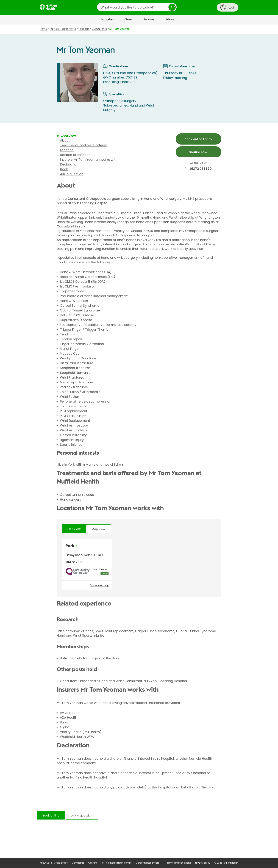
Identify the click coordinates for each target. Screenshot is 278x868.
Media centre (61, 863)
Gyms (128, 20)
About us (45, 863)
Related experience (75, 155)
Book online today (198, 139)
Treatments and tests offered (84, 145)
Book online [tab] (51, 816)
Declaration (69, 164)
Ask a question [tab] (82, 816)
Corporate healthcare (148, 863)
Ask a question (72, 174)
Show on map (100, 585)
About (65, 140)
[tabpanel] (139, 565)
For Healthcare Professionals (116, 863)
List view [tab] (74, 529)
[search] (137, 7)
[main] (139, 441)
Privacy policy (203, 863)
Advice (170, 20)
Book (64, 169)
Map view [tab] (98, 529)
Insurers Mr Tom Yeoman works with (89, 160)
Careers (93, 863)
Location (67, 150)
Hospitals (108, 20)
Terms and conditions (179, 863)
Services (149, 20)
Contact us (78, 863)
